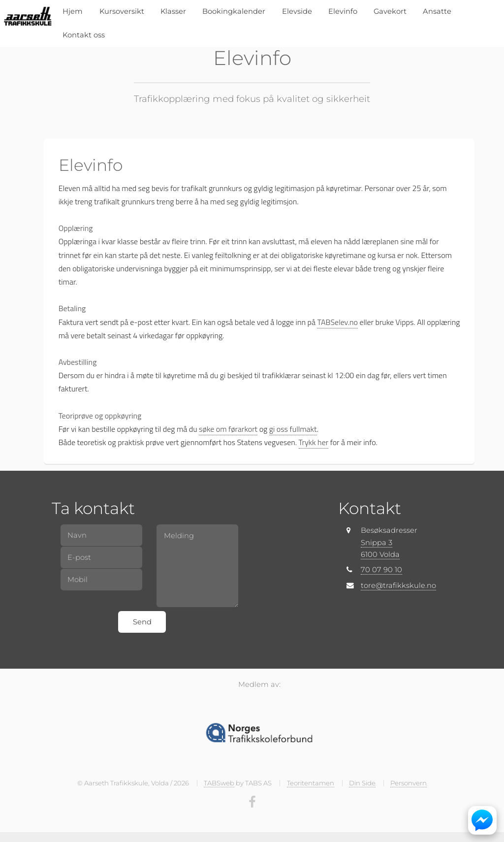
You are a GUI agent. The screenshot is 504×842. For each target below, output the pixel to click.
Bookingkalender (234, 11)
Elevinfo (343, 11)
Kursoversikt (122, 11)
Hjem (73, 11)
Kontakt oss (84, 35)
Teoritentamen (311, 783)
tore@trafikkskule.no (398, 585)
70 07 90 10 (381, 570)
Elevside (297, 11)
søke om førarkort (228, 429)
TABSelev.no (337, 322)
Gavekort (390, 11)
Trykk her (314, 442)
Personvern (409, 783)
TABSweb (219, 783)
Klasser (173, 11)
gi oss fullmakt (293, 429)
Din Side (362, 783)
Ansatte (437, 11)
